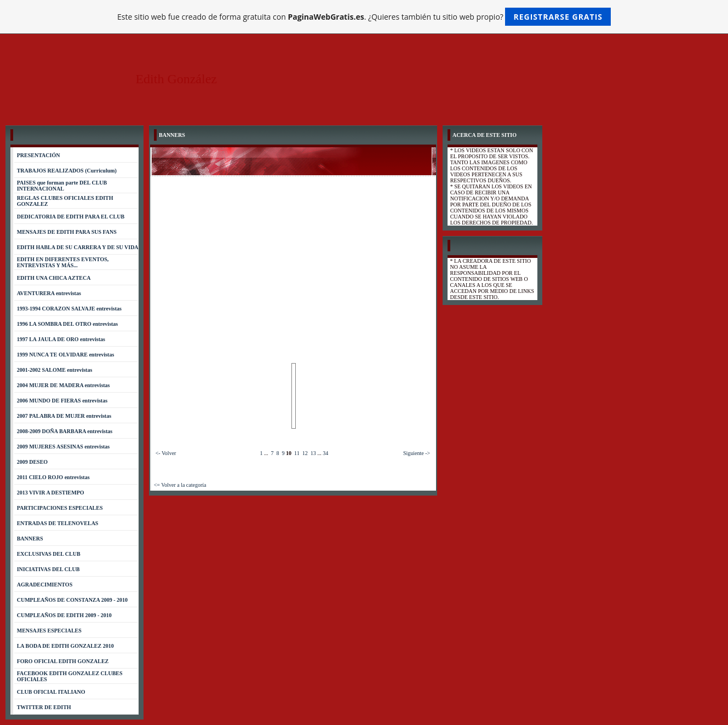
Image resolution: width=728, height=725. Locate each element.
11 (297, 453)
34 (325, 453)
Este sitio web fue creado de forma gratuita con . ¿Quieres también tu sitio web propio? (364, 17)
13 (313, 453)
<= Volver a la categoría (180, 485)
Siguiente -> (417, 453)
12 (305, 453)
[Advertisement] (294, 258)
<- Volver (166, 453)
